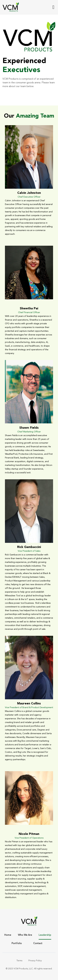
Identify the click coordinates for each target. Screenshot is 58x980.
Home (8, 935)
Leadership (45, 935)
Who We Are (25, 935)
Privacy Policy (35, 961)
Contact (38, 943)
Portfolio (17, 943)
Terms (19, 961)
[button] (53, 7)
